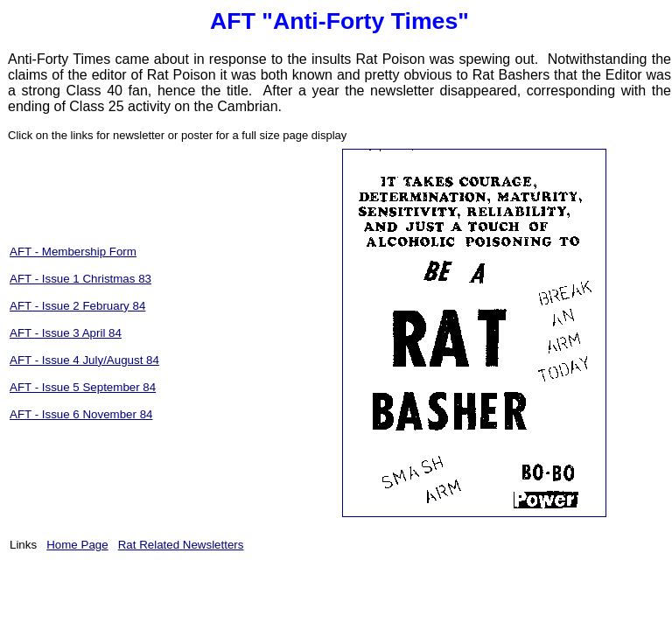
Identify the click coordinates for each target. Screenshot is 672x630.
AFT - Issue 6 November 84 (81, 414)
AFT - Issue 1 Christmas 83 (80, 279)
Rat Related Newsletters (181, 545)
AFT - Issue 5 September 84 (83, 387)
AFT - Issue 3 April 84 (66, 333)
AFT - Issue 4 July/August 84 (84, 360)
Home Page (77, 545)
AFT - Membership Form (73, 252)
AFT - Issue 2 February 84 (77, 306)
